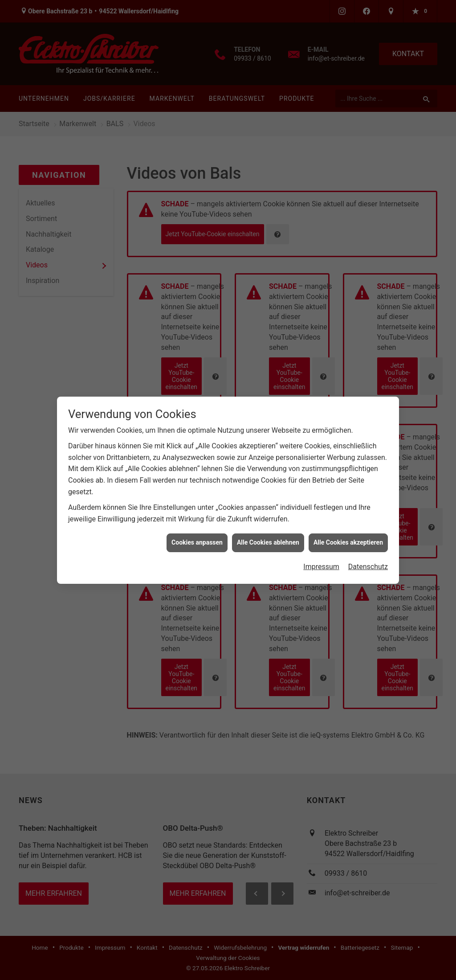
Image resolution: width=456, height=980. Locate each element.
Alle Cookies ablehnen (268, 524)
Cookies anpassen (197, 524)
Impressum (321, 548)
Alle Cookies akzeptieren (348, 524)
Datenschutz (368, 548)
